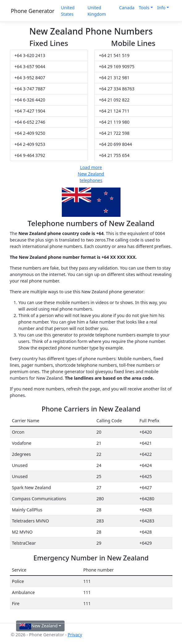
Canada (127, 8)
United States (68, 11)
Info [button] (161, 8)
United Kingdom (97, 11)
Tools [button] (144, 8)
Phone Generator (33, 11)
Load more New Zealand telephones (91, 174)
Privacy (75, 635)
